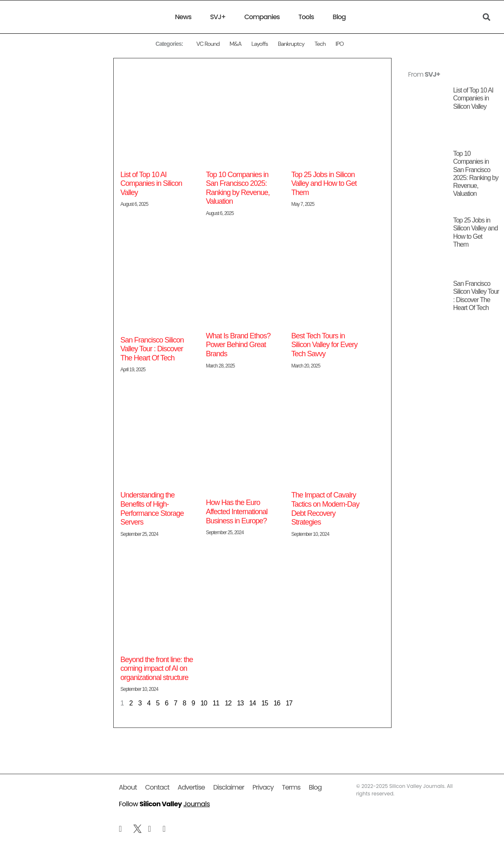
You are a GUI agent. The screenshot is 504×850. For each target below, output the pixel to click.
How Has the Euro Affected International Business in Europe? (237, 511)
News (183, 17)
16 (277, 703)
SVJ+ (218, 17)
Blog (339, 17)
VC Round (208, 44)
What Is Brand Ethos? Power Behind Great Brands (238, 345)
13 (240, 703)
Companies (262, 17)
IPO (339, 44)
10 (204, 703)
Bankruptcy (291, 44)
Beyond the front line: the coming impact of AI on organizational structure (157, 669)
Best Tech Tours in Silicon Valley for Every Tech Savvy (324, 345)
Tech (320, 44)
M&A (235, 44)
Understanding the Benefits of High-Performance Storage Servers (152, 509)
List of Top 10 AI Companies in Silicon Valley (151, 184)
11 (216, 703)
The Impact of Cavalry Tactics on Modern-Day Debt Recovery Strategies (325, 509)
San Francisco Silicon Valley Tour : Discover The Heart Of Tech (152, 349)
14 (252, 703)
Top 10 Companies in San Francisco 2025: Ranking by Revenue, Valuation (238, 188)
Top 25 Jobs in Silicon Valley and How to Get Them (326, 184)
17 (289, 703)
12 (228, 703)
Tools (306, 17)
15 (264, 703)
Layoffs (259, 44)
